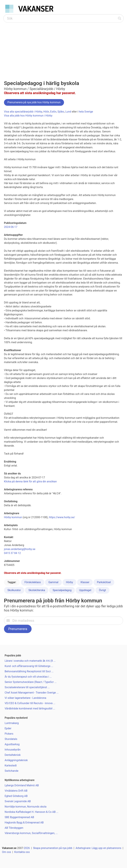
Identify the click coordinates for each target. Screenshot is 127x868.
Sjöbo (61, 112)
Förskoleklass (33, 582)
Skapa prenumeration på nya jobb (53, 848)
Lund (68, 112)
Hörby (69, 582)
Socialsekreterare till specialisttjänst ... (27, 687)
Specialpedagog (62, 590)
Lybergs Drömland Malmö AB (22, 785)
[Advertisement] (63, 47)
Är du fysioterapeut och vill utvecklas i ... (28, 677)
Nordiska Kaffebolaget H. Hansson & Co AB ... (32, 812)
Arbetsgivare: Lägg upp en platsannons (98, 848)
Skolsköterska (37, 590)
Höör (46, 112)
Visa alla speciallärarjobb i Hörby (23, 112)
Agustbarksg (12, 744)
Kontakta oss (22, 852)
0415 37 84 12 (12, 553)
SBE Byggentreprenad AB (19, 817)
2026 (27, 848)
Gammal (53, 582)
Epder (8, 728)
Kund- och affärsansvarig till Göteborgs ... (29, 666)
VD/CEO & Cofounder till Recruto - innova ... (30, 703)
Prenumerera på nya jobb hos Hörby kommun (34, 102)
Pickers (9, 734)
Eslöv (53, 112)
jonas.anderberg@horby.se (20, 549)
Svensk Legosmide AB (18, 801)
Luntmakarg (12, 723)
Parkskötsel (104, 582)
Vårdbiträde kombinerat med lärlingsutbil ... (30, 709)
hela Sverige (86, 112)
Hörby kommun (13, 517)
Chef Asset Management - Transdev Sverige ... (32, 693)
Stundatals (11, 739)
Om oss (7, 852)
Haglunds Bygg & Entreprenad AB (24, 823)
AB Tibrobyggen (14, 828)
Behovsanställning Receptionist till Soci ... (29, 671)
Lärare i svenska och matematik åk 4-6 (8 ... (30, 661)
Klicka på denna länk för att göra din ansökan (30, 481)
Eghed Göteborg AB (16, 796)
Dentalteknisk (13, 755)
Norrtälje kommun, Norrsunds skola (26, 807)
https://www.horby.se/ (62, 517)
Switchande (11, 771)
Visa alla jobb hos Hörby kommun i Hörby (28, 116)
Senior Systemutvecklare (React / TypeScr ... (31, 682)
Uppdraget (85, 590)
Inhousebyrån (13, 750)
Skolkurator (14, 590)
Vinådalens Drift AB (16, 791)
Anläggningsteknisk (16, 760)
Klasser (85, 582)
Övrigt (102, 590)
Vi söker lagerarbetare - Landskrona (25, 698)
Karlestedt (11, 766)
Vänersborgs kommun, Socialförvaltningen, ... (31, 833)
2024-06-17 (11, 227)
